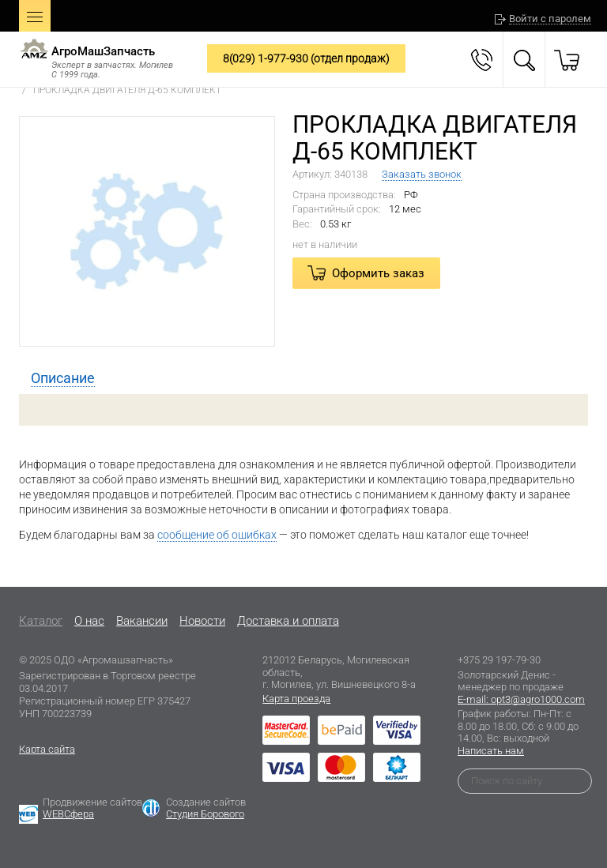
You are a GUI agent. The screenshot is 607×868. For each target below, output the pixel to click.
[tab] (63, 378)
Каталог (41, 621)
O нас (89, 621)
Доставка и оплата (288, 621)
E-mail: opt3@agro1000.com (521, 699)
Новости (202, 621)
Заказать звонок (422, 174)
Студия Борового (205, 814)
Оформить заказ (378, 273)
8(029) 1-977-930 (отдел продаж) (306, 58)
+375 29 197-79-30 (499, 660)
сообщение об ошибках (217, 535)
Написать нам (491, 751)
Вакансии (142, 621)
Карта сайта (47, 749)
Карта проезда (296, 699)
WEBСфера (68, 814)
